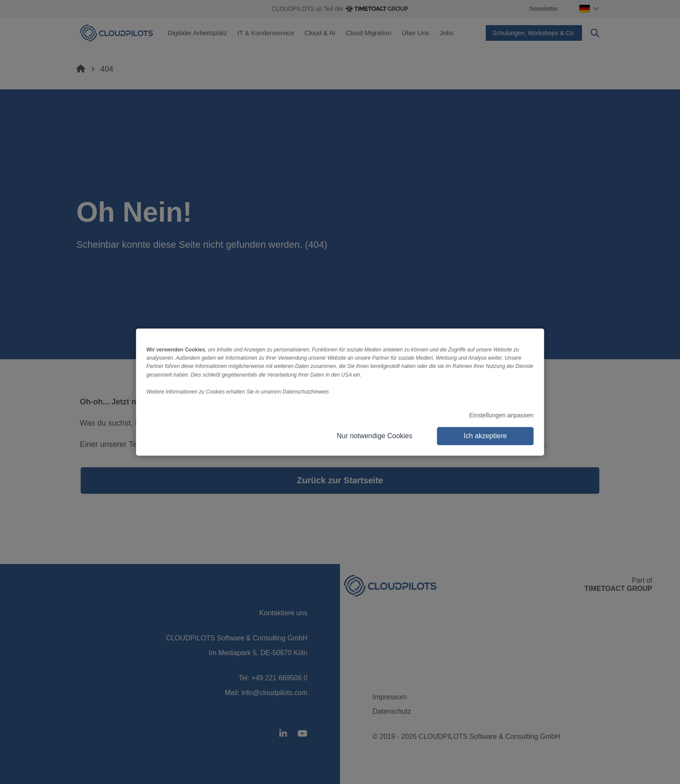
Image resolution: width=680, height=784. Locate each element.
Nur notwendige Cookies (374, 436)
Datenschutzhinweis (306, 392)
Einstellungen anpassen (502, 415)
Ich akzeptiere (485, 436)
